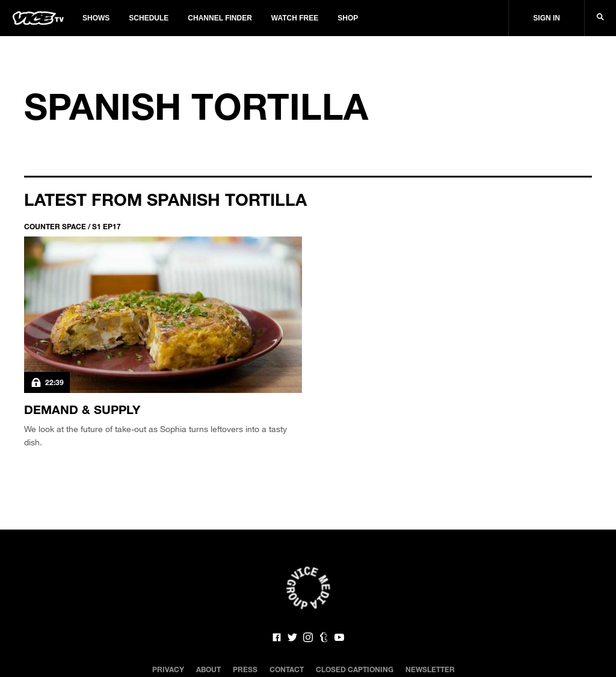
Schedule (149, 18)
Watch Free (295, 18)
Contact (287, 669)
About (208, 669)
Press (245, 669)
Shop (348, 18)
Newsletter (430, 669)
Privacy (168, 669)
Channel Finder (220, 18)
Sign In (547, 18)
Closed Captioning (355, 669)
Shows (96, 18)
